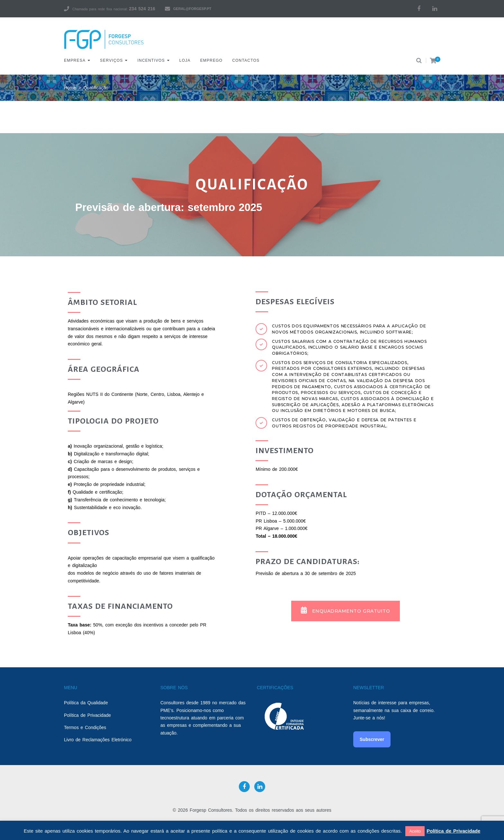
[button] (346, 611)
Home (70, 88)
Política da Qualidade (86, 703)
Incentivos (151, 60)
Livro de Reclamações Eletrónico (98, 740)
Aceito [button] (415, 831)
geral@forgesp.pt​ (192, 9)
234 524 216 (142, 9)
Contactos (246, 60)
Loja (185, 60)
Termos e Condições (85, 727)
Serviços (111, 60)
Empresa (75, 60)
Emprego (212, 60)
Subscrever (372, 739)
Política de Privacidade (87, 715)
